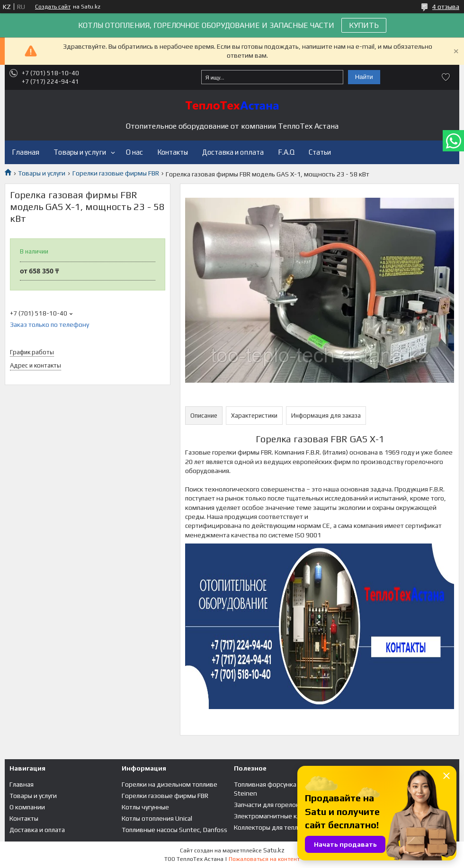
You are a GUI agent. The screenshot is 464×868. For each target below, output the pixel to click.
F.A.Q (286, 152)
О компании (27, 807)
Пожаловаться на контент (264, 859)
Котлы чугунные (145, 807)
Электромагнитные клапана (276, 816)
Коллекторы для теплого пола (278, 827)
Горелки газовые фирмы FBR (116, 173)
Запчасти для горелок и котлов (281, 805)
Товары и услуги (80, 152)
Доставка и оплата (233, 152)
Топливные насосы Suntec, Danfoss (174, 830)
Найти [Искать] (364, 77)
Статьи (320, 152)
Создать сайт (53, 7)
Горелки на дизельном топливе (170, 784)
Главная (26, 152)
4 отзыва (446, 7)
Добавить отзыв (446, 77)
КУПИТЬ (364, 25)
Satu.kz (274, 850)
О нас (134, 152)
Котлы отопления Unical (157, 818)
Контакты (173, 152)
